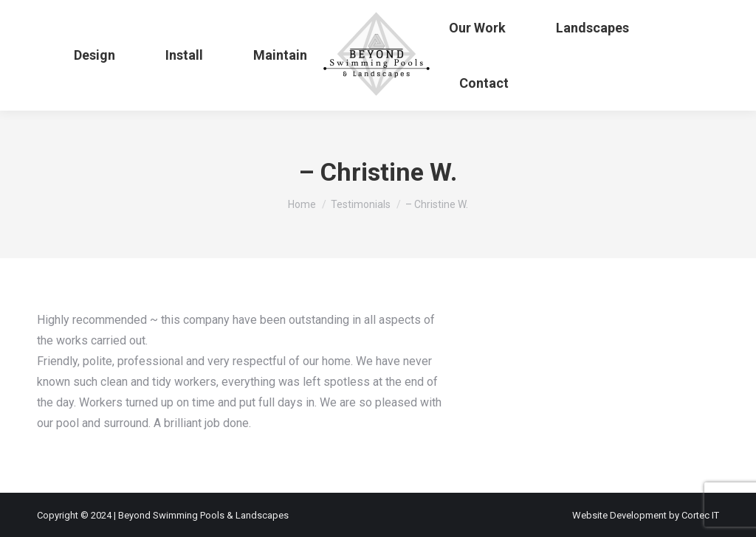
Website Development (621, 515)
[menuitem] (94, 55)
